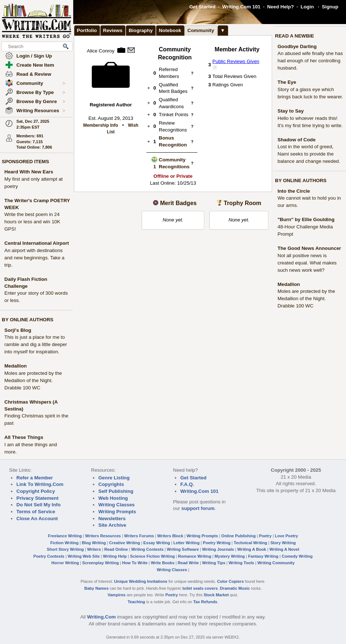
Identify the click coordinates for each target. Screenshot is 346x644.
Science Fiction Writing (152, 556)
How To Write (135, 563)
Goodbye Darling (297, 46)
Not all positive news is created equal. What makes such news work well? (307, 263)
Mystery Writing (230, 556)
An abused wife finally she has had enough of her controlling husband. (310, 61)
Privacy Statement (38, 498)
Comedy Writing (297, 556)
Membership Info (101, 125)
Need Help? (280, 7)
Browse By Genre (41, 102)
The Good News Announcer (309, 248)
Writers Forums (139, 536)
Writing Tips (214, 563)
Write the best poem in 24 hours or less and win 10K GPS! (32, 222)
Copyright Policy (36, 491)
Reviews (113, 30)
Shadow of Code (296, 140)
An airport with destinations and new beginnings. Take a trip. (34, 258)
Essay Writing (157, 543)
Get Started (203, 7)
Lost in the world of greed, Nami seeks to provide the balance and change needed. (309, 154)
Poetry (265, 536)
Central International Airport (37, 243)
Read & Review (34, 74)
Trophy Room (242, 203)
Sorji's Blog (18, 330)
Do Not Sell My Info (38, 505)
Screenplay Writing (101, 563)
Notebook (170, 30)
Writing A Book (252, 549)
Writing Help (115, 556)
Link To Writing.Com (40, 484)
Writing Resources (41, 111)
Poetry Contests (49, 556)
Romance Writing (195, 556)
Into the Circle (294, 191)
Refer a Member (35, 478)
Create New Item (35, 65)
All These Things (24, 437)
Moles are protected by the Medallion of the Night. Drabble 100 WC (33, 380)
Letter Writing (186, 543)
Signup (330, 7)
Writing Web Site (84, 556)
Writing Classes (117, 505)
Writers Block (170, 536)
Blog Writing (94, 543)
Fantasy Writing (263, 556)
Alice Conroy (101, 51)
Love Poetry (287, 536)
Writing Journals (218, 549)
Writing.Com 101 (241, 7)
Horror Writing (65, 563)
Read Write (188, 563)
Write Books (163, 563)
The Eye (287, 82)
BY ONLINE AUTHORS (27, 320)
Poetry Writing (217, 543)
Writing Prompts (117, 512)
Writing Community (276, 563)
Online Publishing (239, 536)
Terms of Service (36, 512)
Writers (94, 549)
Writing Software (183, 549)
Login (307, 7)
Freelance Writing (65, 536)
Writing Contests (147, 549)
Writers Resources (103, 536)
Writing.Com (101, 617)
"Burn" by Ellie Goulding (306, 219)
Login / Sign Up (34, 56)
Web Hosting (113, 498)
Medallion (15, 366)
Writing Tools (241, 563)
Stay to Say (291, 111)
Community (41, 83)
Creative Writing (125, 543)
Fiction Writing (64, 543)
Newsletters (112, 519)
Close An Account (37, 519)
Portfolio (87, 30)
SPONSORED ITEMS (25, 162)
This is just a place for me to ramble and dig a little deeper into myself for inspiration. (36, 344)
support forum (198, 508)
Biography (141, 30)
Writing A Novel (284, 549)
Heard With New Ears (29, 172)
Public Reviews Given (236, 61)
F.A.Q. (187, 484)
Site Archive (112, 525)
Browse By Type (41, 93)
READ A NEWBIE (294, 36)
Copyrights (111, 484)
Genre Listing (114, 478)
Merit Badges (178, 203)
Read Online (116, 549)
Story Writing (283, 543)
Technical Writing (251, 543)
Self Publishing (116, 491)
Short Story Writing (65, 549)
